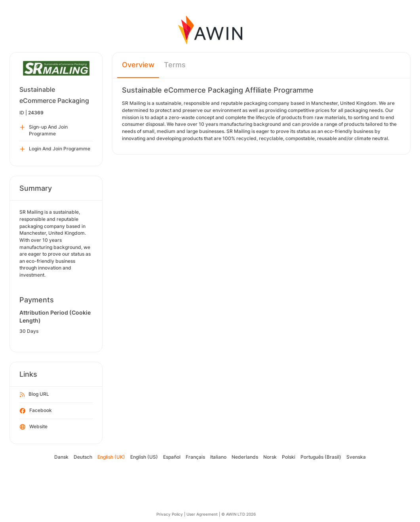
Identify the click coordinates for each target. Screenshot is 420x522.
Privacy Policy (170, 514)
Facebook (36, 411)
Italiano (218, 457)
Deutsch (83, 457)
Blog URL (34, 395)
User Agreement (202, 514)
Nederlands (245, 457)
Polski (289, 457)
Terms (175, 65)
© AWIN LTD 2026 (239, 514)
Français (195, 457)
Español (172, 457)
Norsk (270, 457)
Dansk (61, 457)
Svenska (356, 457)
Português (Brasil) (321, 457)
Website (34, 427)
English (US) (144, 457)
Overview (138, 65)
